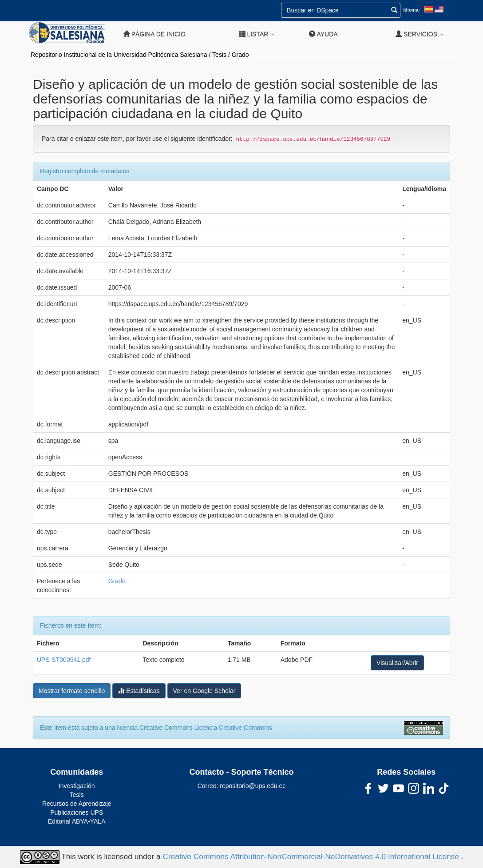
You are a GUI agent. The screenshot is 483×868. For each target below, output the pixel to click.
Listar (257, 34)
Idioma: (411, 10)
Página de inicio (154, 34)
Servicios (420, 34)
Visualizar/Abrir (397, 663)
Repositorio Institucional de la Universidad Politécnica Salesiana (119, 55)
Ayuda (323, 34)
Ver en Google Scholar (204, 691)
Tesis (219, 55)
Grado (240, 55)
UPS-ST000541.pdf (64, 660)
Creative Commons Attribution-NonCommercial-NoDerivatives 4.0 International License (312, 856)
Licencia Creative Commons (233, 728)
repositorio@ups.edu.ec (253, 786)
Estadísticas (139, 691)
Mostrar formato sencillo (72, 691)
